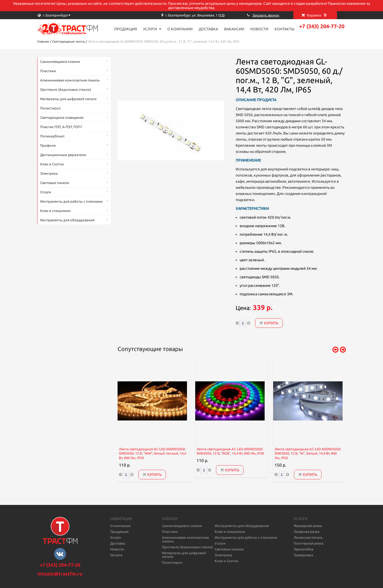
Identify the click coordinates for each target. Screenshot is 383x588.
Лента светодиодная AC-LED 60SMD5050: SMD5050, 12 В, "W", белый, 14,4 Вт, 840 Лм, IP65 (308, 454)
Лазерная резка (307, 532)
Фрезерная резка (308, 526)
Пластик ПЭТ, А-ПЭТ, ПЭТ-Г (61, 127)
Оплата (116, 555)
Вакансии (234, 29)
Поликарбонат (52, 136)
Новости (259, 29)
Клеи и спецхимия (55, 211)
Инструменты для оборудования (67, 220)
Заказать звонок (266, 15)
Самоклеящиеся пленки (60, 62)
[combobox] (64, 15)
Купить (269, 323)
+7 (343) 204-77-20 (322, 26)
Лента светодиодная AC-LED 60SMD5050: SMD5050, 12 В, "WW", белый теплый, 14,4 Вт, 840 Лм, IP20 (153, 454)
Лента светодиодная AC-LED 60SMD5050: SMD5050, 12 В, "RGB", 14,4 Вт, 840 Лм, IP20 (230, 451)
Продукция (126, 29)
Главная (43, 41)
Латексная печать (308, 537)
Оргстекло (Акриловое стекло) (66, 89)
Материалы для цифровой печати (68, 99)
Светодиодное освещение (62, 117)
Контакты (284, 29)
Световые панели (55, 183)
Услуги (150, 29)
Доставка (208, 29)
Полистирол (50, 108)
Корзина (317, 15)
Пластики (48, 71)
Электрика (49, 173)
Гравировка (303, 555)
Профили (48, 145)
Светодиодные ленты (69, 41)
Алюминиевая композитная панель (70, 80)
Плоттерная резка (309, 543)
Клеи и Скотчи (52, 164)
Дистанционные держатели (63, 155)
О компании (180, 29)
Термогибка (303, 549)
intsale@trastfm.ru (60, 574)
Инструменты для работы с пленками (71, 201)
